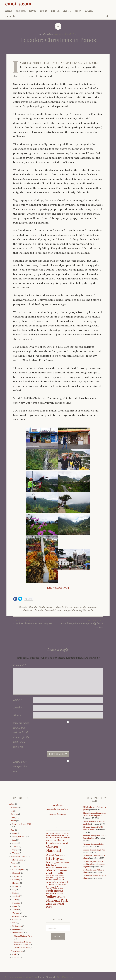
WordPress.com (65, 977)
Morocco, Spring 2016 (22, 824)
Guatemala (17, 930)
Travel (59, 607)
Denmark (16, 873)
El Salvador (17, 926)
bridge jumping (88, 607)
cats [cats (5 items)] (66, 836)
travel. (33, 11)
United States (18, 933)
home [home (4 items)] (62, 860)
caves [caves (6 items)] (49, 838)
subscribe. (11, 16)
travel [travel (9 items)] (65, 882)
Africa (13, 821)
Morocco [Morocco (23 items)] (53, 870)
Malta (15, 893)
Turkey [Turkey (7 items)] (50, 885)
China (15, 833)
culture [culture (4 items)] (53, 841)
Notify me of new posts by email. (20, 767)
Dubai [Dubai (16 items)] (61, 840)
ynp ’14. (67, 11)
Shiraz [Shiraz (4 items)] (49, 876)
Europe (14, 863)
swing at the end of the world (78, 610)
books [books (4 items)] (59, 833)
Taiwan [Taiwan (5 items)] (57, 882)
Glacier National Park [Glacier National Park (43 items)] (54, 851)
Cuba (14, 923)
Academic (15, 808)
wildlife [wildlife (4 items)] (60, 894)
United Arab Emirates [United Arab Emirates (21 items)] (55, 889)
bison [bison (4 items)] (54, 833)
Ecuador (33, 607)
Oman (15, 843)
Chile (14, 954)
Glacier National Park (23, 936)
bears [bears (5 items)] (49, 833)
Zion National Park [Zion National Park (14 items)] (55, 905)
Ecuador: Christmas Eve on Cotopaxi (36, 622)
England (16, 876)
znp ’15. (55, 11)
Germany (16, 880)
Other (12, 804)
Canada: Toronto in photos (94, 850)
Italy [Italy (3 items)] (53, 863)
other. (78, 11)
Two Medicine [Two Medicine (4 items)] (60, 885)
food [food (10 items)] (65, 843)
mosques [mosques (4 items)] (63, 871)
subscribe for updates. (58, 810)
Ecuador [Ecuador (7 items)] (51, 843)
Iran (14, 840)
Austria (15, 866)
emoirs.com (18, 3)
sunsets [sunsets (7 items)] (50, 882)
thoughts (14, 814)
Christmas (28, 610)
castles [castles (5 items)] (61, 836)
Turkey (15, 850)
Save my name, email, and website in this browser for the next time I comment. (21, 735)
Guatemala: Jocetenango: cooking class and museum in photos (94, 864)
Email (18, 708)
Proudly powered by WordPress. (21, 977)
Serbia (15, 900)
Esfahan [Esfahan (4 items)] (59, 843)
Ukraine (16, 913)
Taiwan (15, 847)
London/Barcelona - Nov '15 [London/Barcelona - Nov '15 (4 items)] (58, 868)
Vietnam (16, 853)
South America (47, 607)
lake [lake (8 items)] (48, 865)
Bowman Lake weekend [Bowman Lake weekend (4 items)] (58, 834)
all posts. (21, 11)
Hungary (16, 883)
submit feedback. (58, 814)
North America (17, 916)
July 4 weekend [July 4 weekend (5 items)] (62, 863)
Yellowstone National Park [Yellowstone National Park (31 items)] (57, 898)
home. (9, 11)
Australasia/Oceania (19, 856)
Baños (76, 607)
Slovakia (16, 903)
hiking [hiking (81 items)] (53, 859)
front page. (58, 805)
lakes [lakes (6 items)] (54, 865)
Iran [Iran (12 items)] (49, 863)
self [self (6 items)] (65, 873)
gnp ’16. (44, 11)
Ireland (15, 886)
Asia (13, 830)
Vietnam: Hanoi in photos (93, 844)
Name (17, 700)
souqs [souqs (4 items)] (56, 878)
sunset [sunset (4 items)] (61, 880)
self (12, 811)
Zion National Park (22, 948)
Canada (15, 920)
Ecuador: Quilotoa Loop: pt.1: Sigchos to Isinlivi (80, 624)
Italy (14, 890)
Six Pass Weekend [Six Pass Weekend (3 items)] (59, 876)
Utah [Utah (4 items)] (61, 891)
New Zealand (18, 860)
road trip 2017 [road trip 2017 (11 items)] (55, 873)
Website (17, 715)
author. (89, 11)
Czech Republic (19, 870)
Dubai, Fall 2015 (19, 837)
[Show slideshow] (58, 588)
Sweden (16, 910)
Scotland (16, 896)
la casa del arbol (53, 610)
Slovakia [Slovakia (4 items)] (50, 878)
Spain (15, 906)
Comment (20, 665)
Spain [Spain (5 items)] (56, 880)
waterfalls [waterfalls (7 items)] (51, 894)
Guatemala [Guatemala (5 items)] (60, 855)
